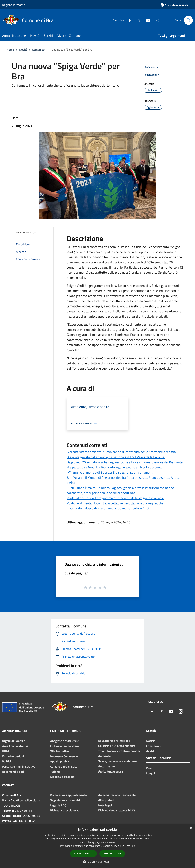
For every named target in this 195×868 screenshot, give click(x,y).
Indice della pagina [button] (27, 233)
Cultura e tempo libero (65, 746)
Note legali (105, 805)
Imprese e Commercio (64, 756)
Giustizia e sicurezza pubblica (117, 746)
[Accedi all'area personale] (174, 5)
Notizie (151, 741)
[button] (97, 862)
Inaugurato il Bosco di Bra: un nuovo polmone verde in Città (108, 508)
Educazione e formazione (114, 741)
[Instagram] (156, 20)
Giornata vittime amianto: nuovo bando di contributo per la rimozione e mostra (121, 452)
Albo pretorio (107, 800)
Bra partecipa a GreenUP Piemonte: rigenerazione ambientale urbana (114, 467)
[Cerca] (188, 20)
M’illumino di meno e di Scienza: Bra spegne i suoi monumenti (110, 472)
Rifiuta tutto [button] (112, 853)
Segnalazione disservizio (66, 800)
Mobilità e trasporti (63, 777)
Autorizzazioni (107, 766)
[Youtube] (147, 20)
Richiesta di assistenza (65, 810)
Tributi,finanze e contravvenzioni (119, 751)
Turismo (55, 772)
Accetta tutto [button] (83, 854)
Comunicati (39, 50)
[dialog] (97, 846)
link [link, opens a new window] (133, 846)
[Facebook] (128, 20)
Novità (23, 50)
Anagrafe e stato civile (65, 741)
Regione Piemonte (14, 5)
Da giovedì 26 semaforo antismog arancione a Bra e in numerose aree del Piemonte (125, 462)
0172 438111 (23, 811)
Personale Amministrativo (19, 766)
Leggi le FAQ (58, 805)
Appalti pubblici (60, 761)
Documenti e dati (13, 772)
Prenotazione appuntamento (68, 795)
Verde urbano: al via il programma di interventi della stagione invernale (115, 498)
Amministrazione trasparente (117, 795)
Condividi (152, 67)
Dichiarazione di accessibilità (116, 810)
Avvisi (150, 751)
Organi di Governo (14, 741)
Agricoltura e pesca (111, 771)
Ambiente (104, 756)
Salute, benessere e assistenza (118, 761)
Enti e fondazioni (13, 756)
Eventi (150, 768)
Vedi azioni (153, 75)
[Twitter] (137, 20)
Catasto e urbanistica (64, 766)
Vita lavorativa (59, 751)
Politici (7, 761)
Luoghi (151, 773)
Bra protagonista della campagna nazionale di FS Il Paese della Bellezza (116, 457)
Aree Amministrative (15, 746)
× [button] (191, 828)
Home (10, 50)
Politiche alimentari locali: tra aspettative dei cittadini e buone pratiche (115, 503)
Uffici (6, 751)
